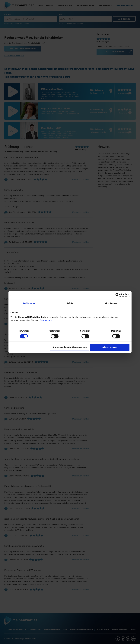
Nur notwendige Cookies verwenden (70, 347)
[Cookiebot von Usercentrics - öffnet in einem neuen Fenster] (118, 295)
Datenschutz (46, 320)
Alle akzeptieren (110, 347)
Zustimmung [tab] (29, 303)
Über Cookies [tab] (111, 303)
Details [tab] (70, 303)
